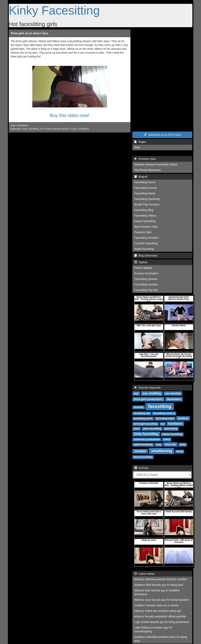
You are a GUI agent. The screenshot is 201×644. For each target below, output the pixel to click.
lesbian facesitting (172, 434)
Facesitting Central (145, 188)
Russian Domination (146, 273)
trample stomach (61, 129)
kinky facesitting (146, 434)
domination (174, 399)
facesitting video (165, 418)
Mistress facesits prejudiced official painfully (160, 616)
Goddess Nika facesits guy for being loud (159, 585)
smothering (162, 451)
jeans (137, 429)
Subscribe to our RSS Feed (162, 135)
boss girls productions (149, 399)
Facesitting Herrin (145, 182)
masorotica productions (147, 439)
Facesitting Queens (146, 279)
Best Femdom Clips (146, 227)
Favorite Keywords (147, 388)
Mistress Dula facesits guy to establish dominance (157, 592)
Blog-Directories (146, 256)
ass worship (173, 393)
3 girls (74, 129)
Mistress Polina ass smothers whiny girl (158, 611)
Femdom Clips (143, 232)
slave (24, 129)
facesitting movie (143, 418)
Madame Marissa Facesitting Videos (156, 164)
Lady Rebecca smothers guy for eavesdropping (153, 629)
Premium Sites (145, 159)
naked (167, 439)
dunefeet (138, 407)
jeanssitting (171, 429)
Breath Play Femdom (147, 204)
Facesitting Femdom (146, 238)
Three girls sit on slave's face (29, 33)
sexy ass (170, 444)
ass (136, 393)
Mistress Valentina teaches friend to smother (161, 579)
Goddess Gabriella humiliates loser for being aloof (161, 639)
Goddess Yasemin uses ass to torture (156, 605)
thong (179, 451)
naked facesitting (143, 445)
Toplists (141, 262)
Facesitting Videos (145, 216)
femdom (183, 418)
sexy (159, 445)
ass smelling (152, 393)
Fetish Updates (143, 268)
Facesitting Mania (145, 193)
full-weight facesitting (145, 424)
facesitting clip (142, 413)
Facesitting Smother (146, 284)
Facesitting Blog (144, 210)
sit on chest (46, 129)
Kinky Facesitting (54, 10)
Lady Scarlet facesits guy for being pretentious (162, 622)
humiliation (83, 129)
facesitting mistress (164, 413)
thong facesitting (143, 457)
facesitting (34, 129)
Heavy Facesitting (145, 221)
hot (163, 424)
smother (140, 451)
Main (137, 147)
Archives (141, 468)
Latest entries (144, 574)
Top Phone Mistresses (147, 170)
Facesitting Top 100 (146, 290)
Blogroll (141, 177)
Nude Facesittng (144, 249)
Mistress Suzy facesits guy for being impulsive (162, 600)
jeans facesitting (152, 429)
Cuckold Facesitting (146, 243)
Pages (140, 142)
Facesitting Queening (147, 199)
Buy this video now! (70, 115)
